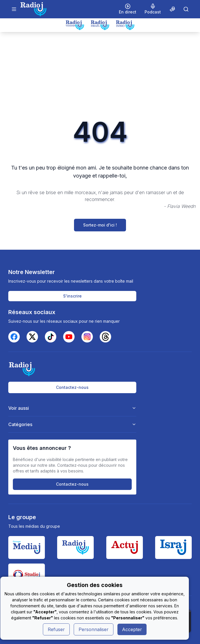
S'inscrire (72, 296)
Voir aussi (72, 408)
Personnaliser (94, 629)
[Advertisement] (100, 75)
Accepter (132, 629)
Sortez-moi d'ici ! (100, 225)
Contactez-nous (72, 387)
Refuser (56, 629)
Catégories (72, 424)
